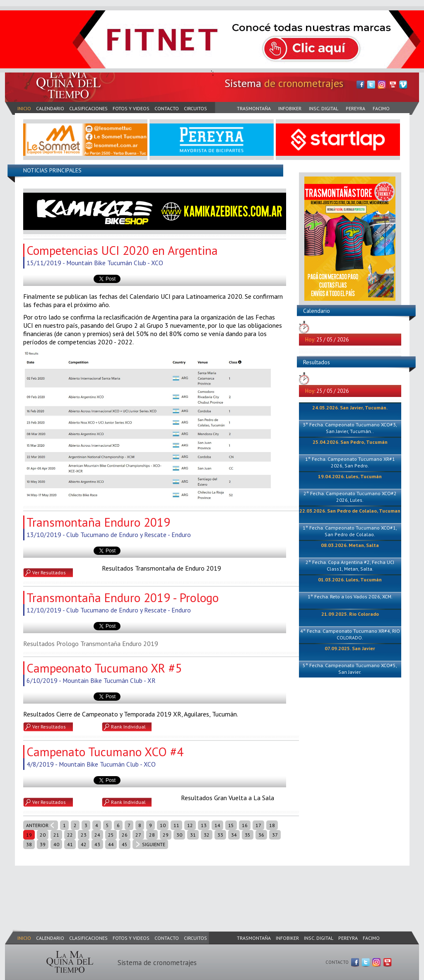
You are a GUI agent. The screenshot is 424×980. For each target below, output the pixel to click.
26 (125, 835)
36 (261, 835)
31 (193, 835)
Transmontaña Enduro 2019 (98, 522)
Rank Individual (128, 727)
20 (43, 835)
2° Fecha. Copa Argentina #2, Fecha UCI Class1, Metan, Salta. (350, 565)
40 (56, 844)
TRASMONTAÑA (254, 108)
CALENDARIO (50, 108)
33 (220, 835)
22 (70, 835)
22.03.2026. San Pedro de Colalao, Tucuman (350, 511)
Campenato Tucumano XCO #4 (105, 752)
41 (70, 844)
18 (272, 825)
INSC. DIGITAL (324, 108)
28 (152, 835)
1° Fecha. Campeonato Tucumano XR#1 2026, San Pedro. (350, 462)
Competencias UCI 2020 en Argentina (122, 250)
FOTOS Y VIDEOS (131, 108)
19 (29, 835)
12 (190, 825)
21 (56, 835)
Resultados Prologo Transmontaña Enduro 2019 (91, 644)
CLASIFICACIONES (88, 108)
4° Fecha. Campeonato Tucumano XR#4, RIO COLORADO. (350, 634)
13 (204, 825)
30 (179, 835)
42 (84, 844)
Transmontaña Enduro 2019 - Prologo (123, 598)
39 (43, 844)
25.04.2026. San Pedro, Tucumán (350, 442)
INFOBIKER (290, 108)
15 (231, 825)
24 (97, 835)
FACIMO (381, 108)
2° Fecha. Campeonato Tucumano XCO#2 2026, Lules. (350, 497)
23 (84, 835)
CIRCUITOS (195, 108)
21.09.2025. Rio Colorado (350, 614)
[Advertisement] (156, 889)
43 (97, 844)
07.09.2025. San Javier (350, 648)
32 (207, 835)
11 (176, 825)
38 (29, 844)
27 (138, 835)
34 (234, 835)
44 (111, 844)
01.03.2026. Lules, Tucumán (350, 580)
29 (166, 835)
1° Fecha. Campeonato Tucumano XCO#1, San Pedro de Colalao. (350, 531)
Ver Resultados (49, 572)
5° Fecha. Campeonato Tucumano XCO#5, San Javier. (350, 669)
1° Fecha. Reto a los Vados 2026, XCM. (350, 596)
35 (248, 835)
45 (125, 844)
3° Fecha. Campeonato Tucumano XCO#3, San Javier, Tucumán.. (350, 428)
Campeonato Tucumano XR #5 (104, 668)
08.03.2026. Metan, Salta (350, 545)
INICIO (24, 108)
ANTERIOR (37, 825)
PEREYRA (355, 108)
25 (111, 835)
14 (217, 825)
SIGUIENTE (154, 844)
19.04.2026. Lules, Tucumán (350, 476)
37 (275, 835)
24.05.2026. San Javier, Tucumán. (350, 408)
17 (258, 825)
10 (163, 825)
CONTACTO (167, 108)
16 (245, 825)
